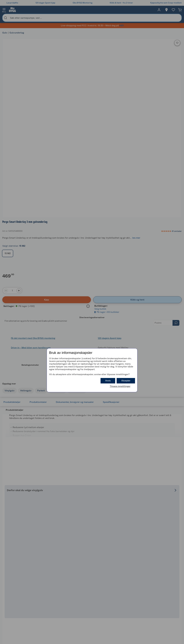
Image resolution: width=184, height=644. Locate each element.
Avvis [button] (108, 381)
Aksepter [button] (126, 381)
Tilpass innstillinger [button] (120, 386)
